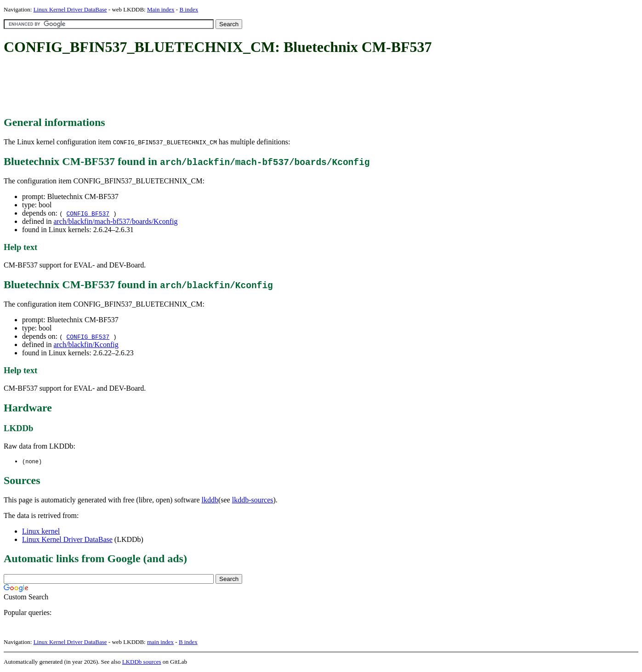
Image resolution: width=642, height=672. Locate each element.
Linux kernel (41, 532)
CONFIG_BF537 (88, 213)
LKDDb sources (142, 662)
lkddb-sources (253, 500)
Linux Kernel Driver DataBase (70, 9)
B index (189, 9)
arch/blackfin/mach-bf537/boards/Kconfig (115, 221)
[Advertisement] (171, 86)
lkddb (210, 500)
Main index (161, 9)
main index (160, 642)
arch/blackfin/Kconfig (86, 345)
